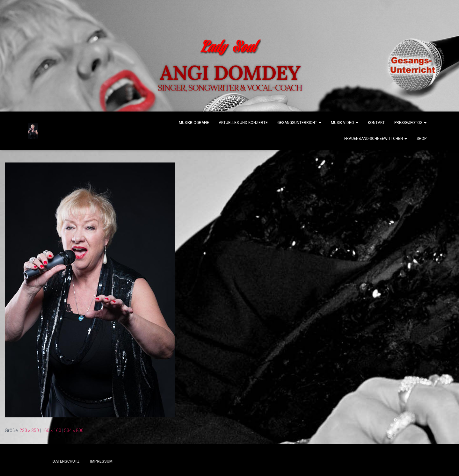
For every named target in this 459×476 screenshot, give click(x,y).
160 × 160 (51, 430)
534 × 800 (74, 430)
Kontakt (376, 123)
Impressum (101, 461)
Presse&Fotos (410, 123)
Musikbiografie (194, 123)
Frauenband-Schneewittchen (376, 139)
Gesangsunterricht (299, 123)
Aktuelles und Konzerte (243, 123)
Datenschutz (66, 461)
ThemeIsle (401, 462)
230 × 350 (29, 430)
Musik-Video (345, 123)
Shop (422, 139)
